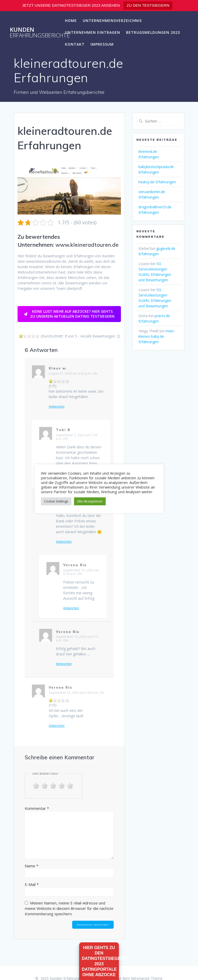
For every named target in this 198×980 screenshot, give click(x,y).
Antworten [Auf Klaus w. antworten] (57, 407)
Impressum (102, 44)
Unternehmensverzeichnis (112, 20)
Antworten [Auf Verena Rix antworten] (71, 608)
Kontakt (75, 44)
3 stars (53, 785)
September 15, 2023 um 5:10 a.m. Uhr (81, 572)
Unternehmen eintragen (93, 32)
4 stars (62, 785)
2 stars (45, 785)
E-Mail (32, 884)
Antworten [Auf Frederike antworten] (64, 542)
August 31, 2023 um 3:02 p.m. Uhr (73, 373)
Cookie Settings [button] (56, 501)
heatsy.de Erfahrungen (157, 182)
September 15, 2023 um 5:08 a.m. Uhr (77, 693)
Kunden (40, 33)
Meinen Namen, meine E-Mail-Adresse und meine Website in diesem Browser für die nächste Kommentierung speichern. (69, 908)
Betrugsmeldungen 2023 (153, 32)
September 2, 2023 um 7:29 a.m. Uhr (76, 437)
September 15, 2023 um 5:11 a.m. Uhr (77, 639)
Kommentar (37, 808)
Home (71, 20)
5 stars (71, 785)
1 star (36, 785)
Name (32, 866)
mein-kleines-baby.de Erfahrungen (157, 336)
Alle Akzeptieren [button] (90, 501)
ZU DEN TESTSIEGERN (148, 5)
